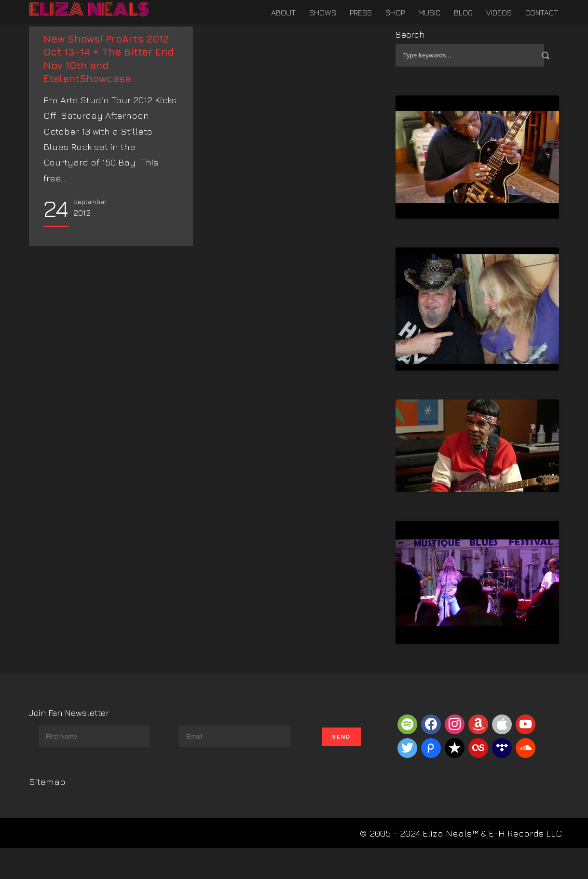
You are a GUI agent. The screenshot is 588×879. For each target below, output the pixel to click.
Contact (542, 13)
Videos (499, 13)
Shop (395, 13)
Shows (323, 13)
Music (429, 13)
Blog (463, 13)
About (283, 13)
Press (361, 13)
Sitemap (47, 782)
